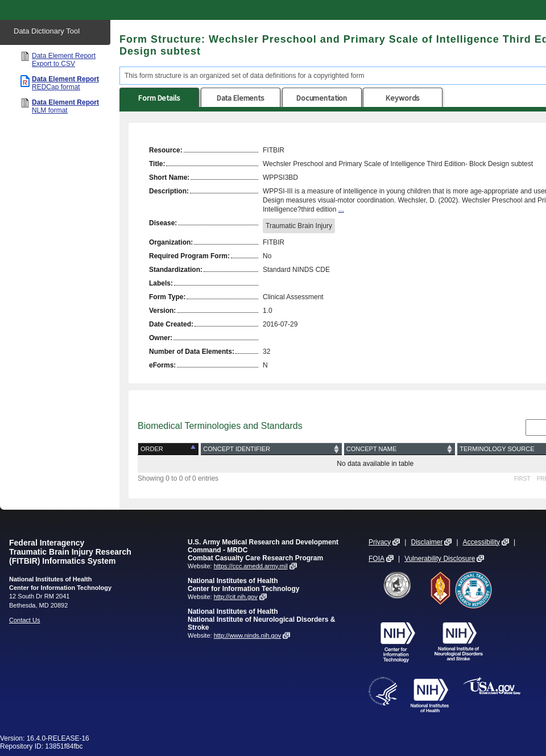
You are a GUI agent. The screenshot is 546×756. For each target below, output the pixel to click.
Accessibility (481, 542)
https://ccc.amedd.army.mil (251, 566)
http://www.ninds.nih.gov (248, 635)
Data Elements (241, 98)
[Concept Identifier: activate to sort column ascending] (271, 449)
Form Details (159, 98)
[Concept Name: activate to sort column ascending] (400, 449)
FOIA (377, 559)
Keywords (403, 98)
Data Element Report (64, 60)
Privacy (380, 542)
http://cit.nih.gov (236, 597)
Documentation (322, 98)
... (341, 209)
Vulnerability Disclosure (440, 559)
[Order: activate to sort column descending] (169, 449)
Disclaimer (427, 542)
